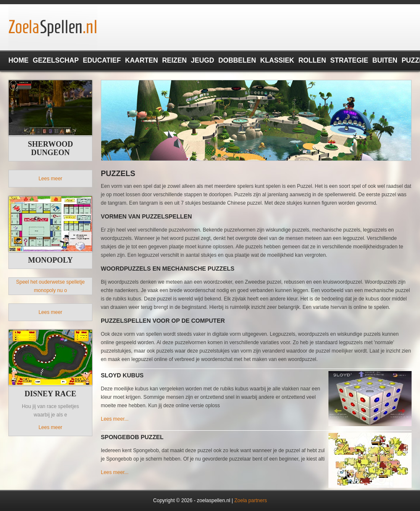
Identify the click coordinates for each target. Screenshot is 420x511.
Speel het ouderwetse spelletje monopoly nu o (50, 286)
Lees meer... (115, 419)
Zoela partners (251, 500)
